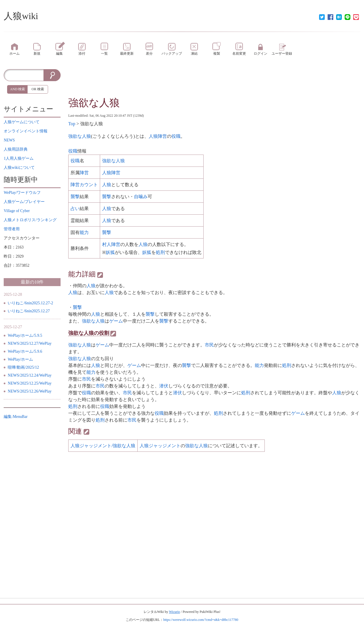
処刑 (160, 252)
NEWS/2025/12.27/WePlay (30, 343)
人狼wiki (21, 16)
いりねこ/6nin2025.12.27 (29, 311)
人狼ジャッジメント (160, 446)
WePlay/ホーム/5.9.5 (25, 335)
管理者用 (12, 229)
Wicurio (174, 612)
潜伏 (164, 386)
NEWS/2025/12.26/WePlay (30, 391)
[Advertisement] (214, 82)
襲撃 (75, 197)
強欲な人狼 (94, 103)
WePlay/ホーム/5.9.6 (25, 351)
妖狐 (110, 252)
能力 (84, 232)
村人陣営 (111, 244)
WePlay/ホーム (20, 359)
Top (72, 124)
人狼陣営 (158, 136)
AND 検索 (17, 89)
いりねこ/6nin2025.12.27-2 (30, 303)
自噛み (141, 197)
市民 (209, 345)
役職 (176, 136)
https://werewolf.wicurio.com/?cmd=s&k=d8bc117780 (201, 620)
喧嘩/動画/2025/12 (23, 367)
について (22, 122)
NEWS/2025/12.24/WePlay (30, 375)
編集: (16, 417)
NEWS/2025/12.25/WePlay (30, 383)
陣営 (84, 173)
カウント (89, 185)
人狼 (107, 185)
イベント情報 (26, 131)
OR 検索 (38, 89)
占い (75, 209)
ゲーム (116, 321)
